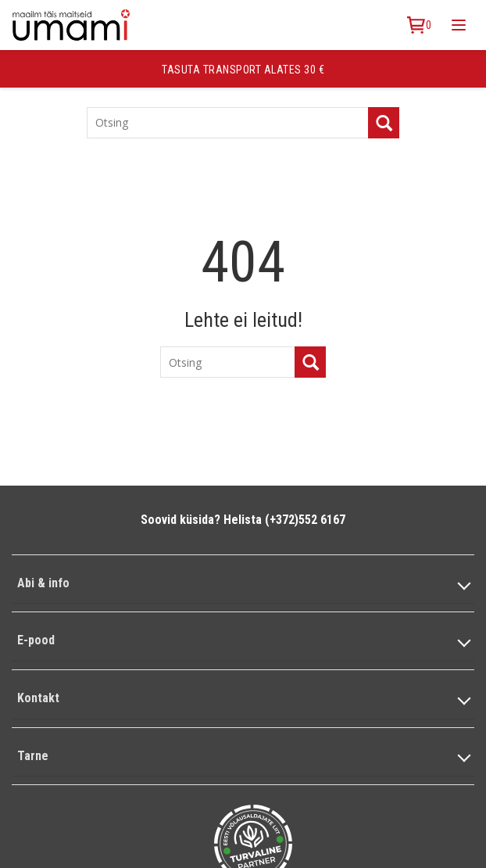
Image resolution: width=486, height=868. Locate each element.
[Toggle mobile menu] (459, 25)
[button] (243, 584)
